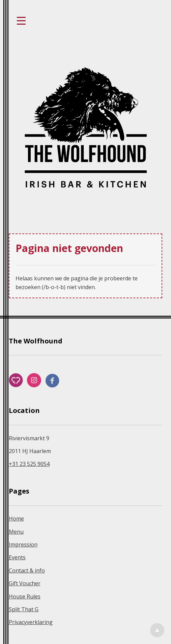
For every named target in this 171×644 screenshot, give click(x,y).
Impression (23, 544)
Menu (16, 532)
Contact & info (27, 570)
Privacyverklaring (31, 622)
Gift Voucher (25, 583)
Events (17, 557)
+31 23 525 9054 (29, 464)
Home (16, 519)
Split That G (24, 609)
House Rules (25, 596)
